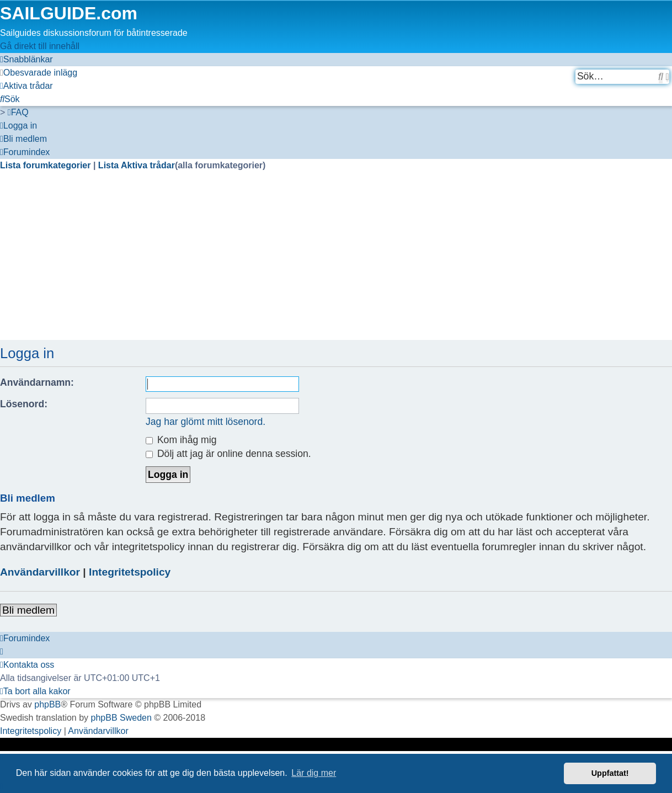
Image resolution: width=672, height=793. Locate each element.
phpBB (47, 704)
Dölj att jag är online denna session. (228, 454)
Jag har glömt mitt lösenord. (206, 422)
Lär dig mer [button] (314, 773)
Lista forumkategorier (47, 165)
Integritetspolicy (130, 572)
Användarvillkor (40, 572)
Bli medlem (28, 610)
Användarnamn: (37, 382)
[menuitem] (39, 73)
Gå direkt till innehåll (40, 46)
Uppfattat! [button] (610, 773)
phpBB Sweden (121, 718)
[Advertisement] (331, 263)
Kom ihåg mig (181, 440)
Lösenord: (24, 404)
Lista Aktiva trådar (137, 165)
